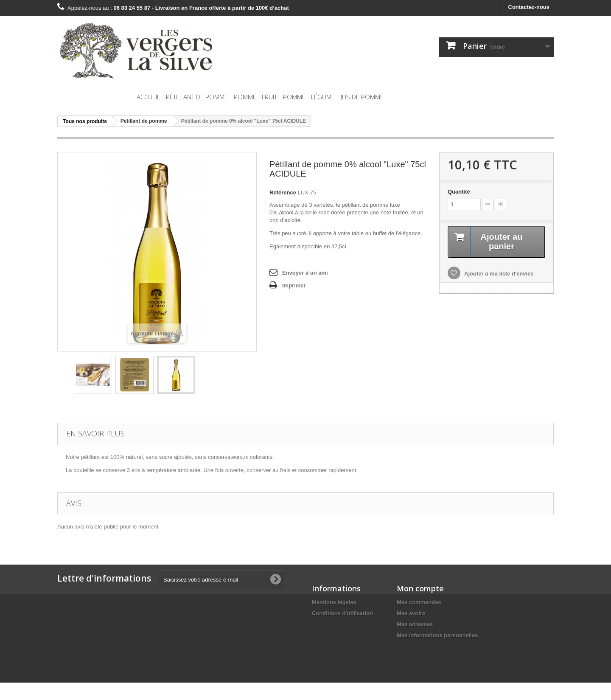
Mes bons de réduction (427, 646)
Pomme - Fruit (255, 97)
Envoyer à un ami (305, 273)
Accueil (148, 97)
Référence (283, 193)
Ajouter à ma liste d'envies (498, 274)
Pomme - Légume (309, 97)
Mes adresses (415, 624)
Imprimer (294, 285)
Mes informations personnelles (437, 635)
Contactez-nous (529, 7)
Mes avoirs (411, 613)
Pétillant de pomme (197, 97)
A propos (324, 624)
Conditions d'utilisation (342, 613)
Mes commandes (419, 602)
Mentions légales (334, 602)
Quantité (459, 192)
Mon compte (420, 588)
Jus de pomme (362, 97)
